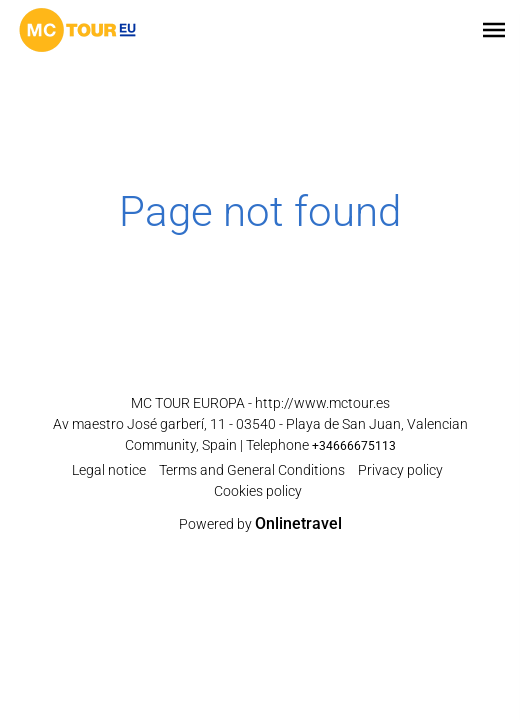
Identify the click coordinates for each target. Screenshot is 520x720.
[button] (494, 30)
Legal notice (109, 470)
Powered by (260, 524)
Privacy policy (400, 470)
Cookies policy (258, 491)
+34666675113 (354, 446)
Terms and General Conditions (252, 470)
